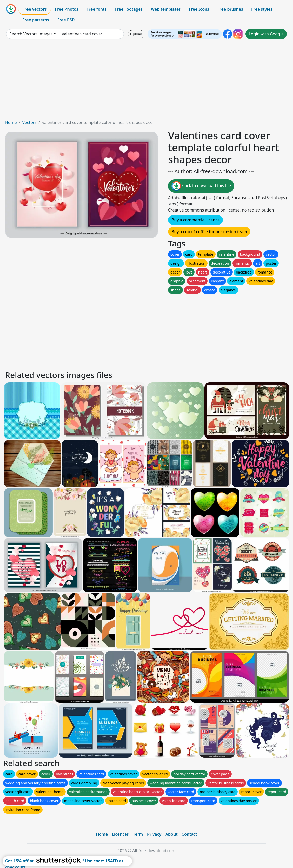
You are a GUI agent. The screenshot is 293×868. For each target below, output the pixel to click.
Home (11, 122)
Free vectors (35, 9)
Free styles (262, 9)
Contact (189, 834)
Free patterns (36, 20)
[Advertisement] (146, 81)
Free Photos (66, 9)
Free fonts (97, 9)
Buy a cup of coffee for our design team (209, 232)
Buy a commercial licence (196, 220)
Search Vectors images (31, 34)
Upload (136, 34)
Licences (120, 834)
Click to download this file (201, 186)
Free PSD (66, 20)
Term (138, 834)
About (171, 834)
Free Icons (199, 9)
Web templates (166, 9)
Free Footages (129, 9)
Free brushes (230, 9)
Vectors (29, 122)
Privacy (154, 834)
